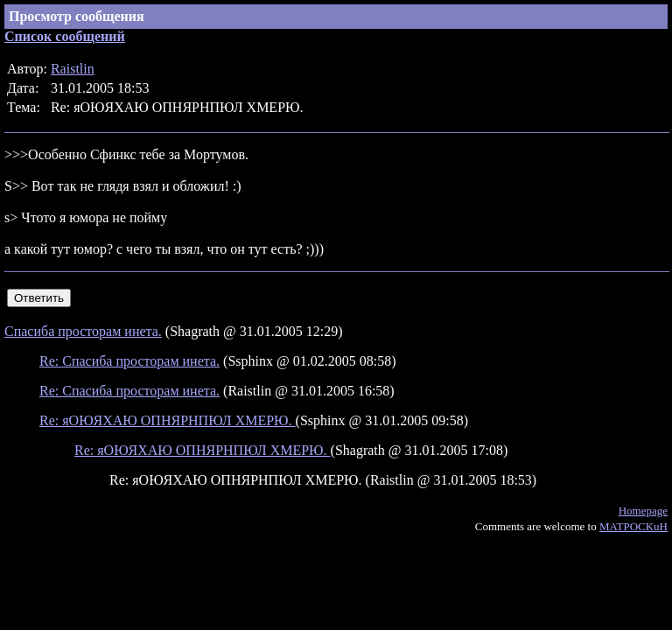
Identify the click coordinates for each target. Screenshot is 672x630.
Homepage (643, 511)
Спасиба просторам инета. (83, 331)
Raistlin (73, 69)
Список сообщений (65, 36)
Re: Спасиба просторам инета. (129, 361)
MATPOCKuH (633, 526)
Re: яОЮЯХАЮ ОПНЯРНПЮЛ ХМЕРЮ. (168, 420)
